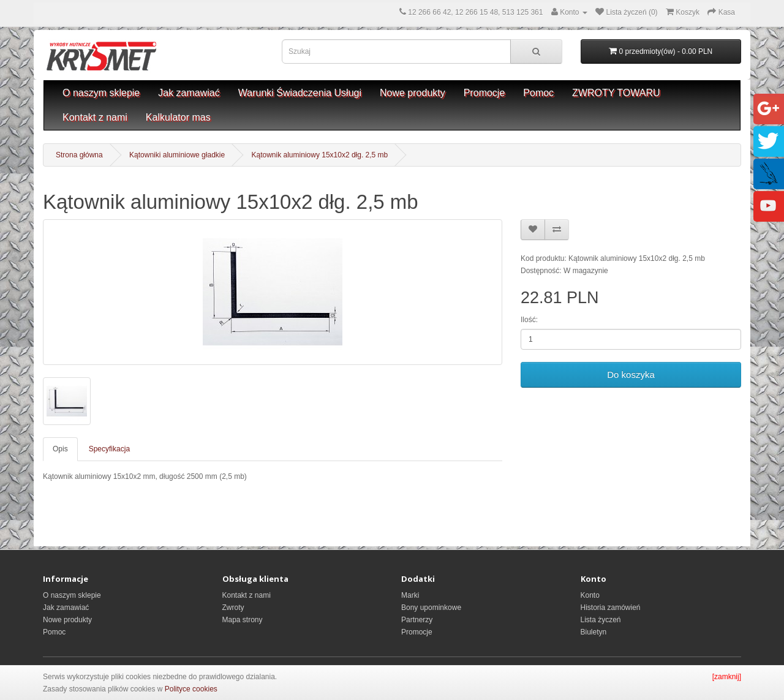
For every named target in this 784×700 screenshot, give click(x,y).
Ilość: (529, 320)
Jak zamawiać (189, 93)
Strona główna (79, 155)
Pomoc (538, 93)
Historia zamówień (611, 608)
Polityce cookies (191, 689)
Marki (410, 595)
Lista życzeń (601, 620)
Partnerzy (417, 620)
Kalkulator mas (178, 117)
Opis (60, 449)
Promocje (484, 93)
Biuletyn (594, 632)
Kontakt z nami (95, 117)
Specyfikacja (109, 449)
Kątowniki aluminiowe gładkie (177, 155)
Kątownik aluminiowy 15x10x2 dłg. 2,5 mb (320, 155)
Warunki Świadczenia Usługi (300, 93)
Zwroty (233, 608)
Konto (590, 595)
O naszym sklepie (101, 93)
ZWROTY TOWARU (616, 93)
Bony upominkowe (431, 608)
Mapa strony (243, 620)
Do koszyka (631, 374)
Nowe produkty (413, 93)
